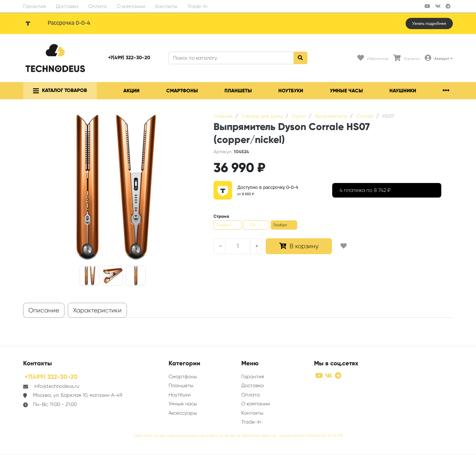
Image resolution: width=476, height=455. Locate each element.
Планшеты (238, 91)
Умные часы (346, 91)
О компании (131, 6)
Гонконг (224, 225)
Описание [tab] (44, 310)
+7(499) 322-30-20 (129, 58)
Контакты (166, 6)
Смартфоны (182, 91)
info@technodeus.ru (57, 386)
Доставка (67, 6)
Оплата (98, 6)
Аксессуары (183, 413)
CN (252, 225)
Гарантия (35, 6)
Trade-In (197, 6)
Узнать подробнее (429, 23)
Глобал (280, 225)
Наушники (403, 91)
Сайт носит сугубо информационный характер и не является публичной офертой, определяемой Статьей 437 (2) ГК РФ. (238, 436)
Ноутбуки (291, 91)
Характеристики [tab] (97, 310)
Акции (131, 91)
